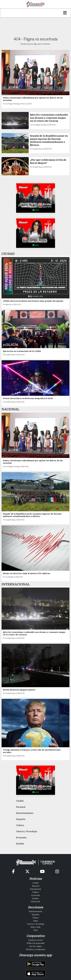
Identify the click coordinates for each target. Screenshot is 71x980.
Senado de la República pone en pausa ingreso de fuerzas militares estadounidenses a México (32, 515)
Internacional (35, 889)
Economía (21, 838)
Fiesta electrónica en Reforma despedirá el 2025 (28, 398)
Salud (35, 921)
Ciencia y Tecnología (27, 832)
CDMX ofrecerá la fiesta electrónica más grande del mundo (33, 301)
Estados (20, 844)
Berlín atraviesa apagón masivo (19, 690)
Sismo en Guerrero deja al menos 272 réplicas (26, 573)
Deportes (21, 819)
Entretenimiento (25, 813)
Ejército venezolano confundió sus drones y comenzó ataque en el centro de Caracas (49, 118)
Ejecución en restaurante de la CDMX (22, 351)
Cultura (20, 825)
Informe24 (36, 901)
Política (36, 892)
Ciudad (20, 801)
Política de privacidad (36, 943)
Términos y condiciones (35, 949)
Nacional (21, 807)
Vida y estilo (35, 927)
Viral (36, 930)
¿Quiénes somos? (36, 940)
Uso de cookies (35, 946)
